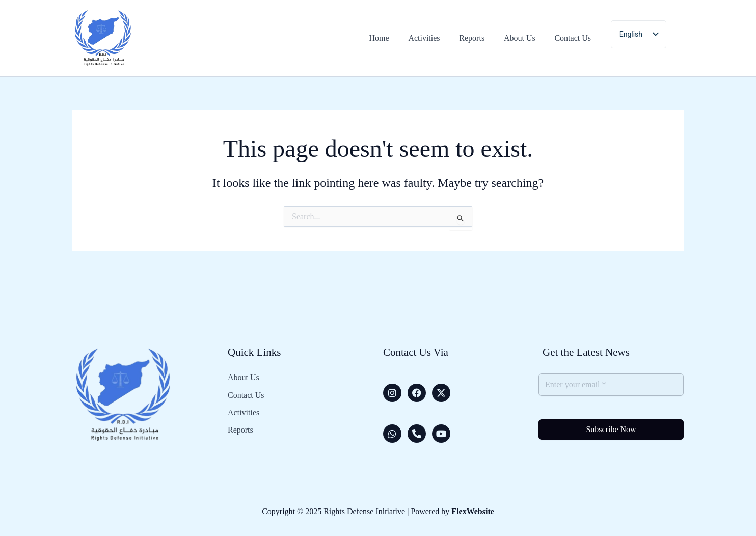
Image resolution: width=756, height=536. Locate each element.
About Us (244, 378)
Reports (240, 428)
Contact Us (246, 394)
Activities (244, 411)
